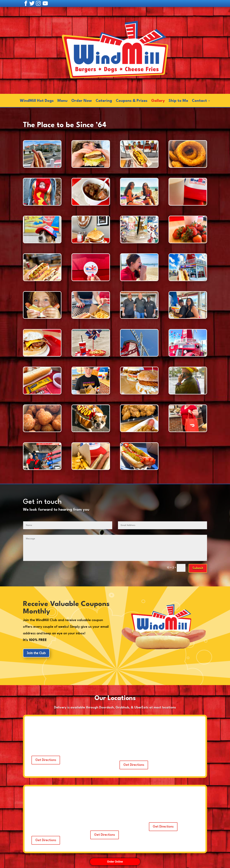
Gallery (158, 101)
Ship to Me (178, 101)
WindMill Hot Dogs (37, 101)
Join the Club (36, 653)
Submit (198, 568)
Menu (62, 101)
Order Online (115, 862)
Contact (199, 101)
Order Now (82, 101)
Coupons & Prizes (132, 101)
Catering (104, 101)
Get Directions (46, 760)
